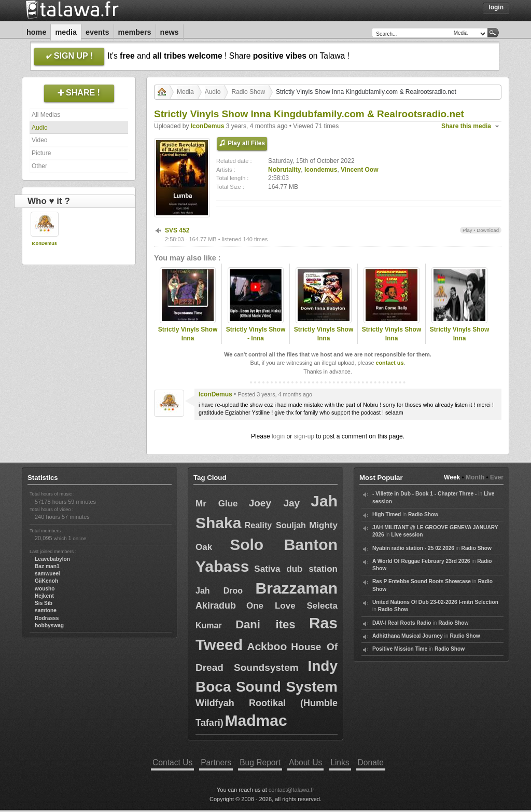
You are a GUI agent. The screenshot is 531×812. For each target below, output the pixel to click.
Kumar (209, 625)
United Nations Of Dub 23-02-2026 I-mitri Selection (435, 602)
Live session (407, 535)
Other (39, 166)
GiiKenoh (46, 581)
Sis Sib (44, 603)
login (278, 436)
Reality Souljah (275, 525)
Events (97, 32)
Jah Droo (219, 591)
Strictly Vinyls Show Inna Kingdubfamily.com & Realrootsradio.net (188, 342)
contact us (389, 363)
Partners (216, 762)
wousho (45, 589)
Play (467, 230)
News (170, 32)
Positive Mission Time (400, 649)
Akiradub (216, 605)
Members (135, 32)
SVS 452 (177, 230)
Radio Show (248, 92)
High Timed (387, 514)
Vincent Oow (359, 170)
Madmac (256, 720)
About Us (305, 762)
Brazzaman (297, 588)
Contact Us (172, 762)
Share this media (466, 126)
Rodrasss (47, 618)
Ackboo (267, 646)
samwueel (47, 574)
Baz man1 (47, 566)
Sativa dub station (296, 569)
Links (340, 762)
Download (488, 230)
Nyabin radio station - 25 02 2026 (413, 548)
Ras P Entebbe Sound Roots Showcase (422, 581)
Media (66, 32)
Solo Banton (284, 545)
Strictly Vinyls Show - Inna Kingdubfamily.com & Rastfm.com (256, 342)
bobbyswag (49, 625)
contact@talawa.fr (291, 790)
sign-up (304, 436)
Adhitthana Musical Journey (408, 636)
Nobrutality (284, 170)
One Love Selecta (292, 606)
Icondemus (321, 170)
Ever (497, 477)
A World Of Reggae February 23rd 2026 (421, 561)
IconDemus (44, 243)
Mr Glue (217, 504)
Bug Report (260, 762)
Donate (371, 762)
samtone (46, 610)
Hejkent (44, 596)
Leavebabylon (52, 559)
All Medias (46, 115)
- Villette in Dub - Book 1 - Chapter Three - (424, 494)
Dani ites (265, 624)
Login (496, 7)
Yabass (222, 566)
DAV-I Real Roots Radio (402, 623)
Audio (40, 128)
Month (475, 477)
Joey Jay (275, 503)
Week (452, 477)
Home (36, 32)
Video (39, 140)
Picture (41, 153)
